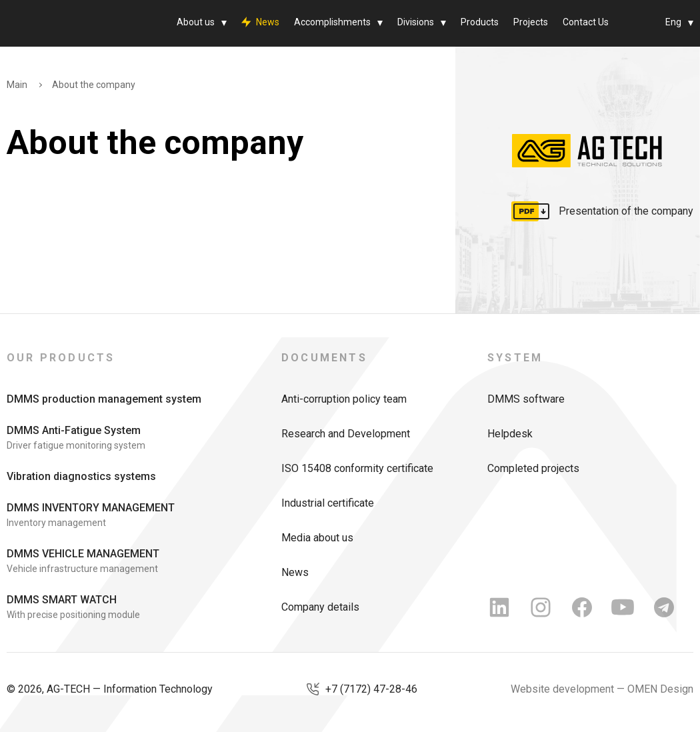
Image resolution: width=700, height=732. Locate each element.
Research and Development (346, 434)
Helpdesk (510, 434)
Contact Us (586, 22)
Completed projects (533, 468)
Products (480, 22)
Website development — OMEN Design (602, 689)
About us (196, 22)
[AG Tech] (63, 23)
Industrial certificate (328, 503)
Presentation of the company (626, 211)
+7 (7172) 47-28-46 (371, 689)
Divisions (416, 22)
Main (17, 85)
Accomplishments (332, 22)
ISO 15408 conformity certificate (357, 468)
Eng (673, 22)
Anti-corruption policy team (344, 399)
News (268, 22)
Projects (531, 22)
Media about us (317, 538)
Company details (320, 607)
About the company (94, 85)
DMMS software (526, 399)
